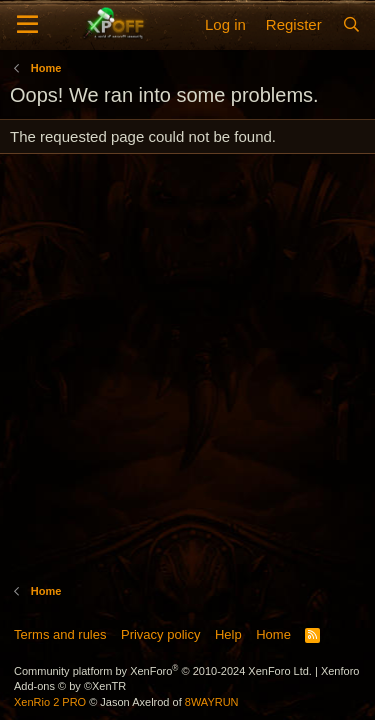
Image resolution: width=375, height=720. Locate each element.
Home (273, 634)
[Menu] (27, 25)
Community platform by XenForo (163, 671)
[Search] (351, 24)
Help (228, 634)
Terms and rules (60, 634)
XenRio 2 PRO (50, 702)
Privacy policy (160, 634)
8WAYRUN (212, 702)
